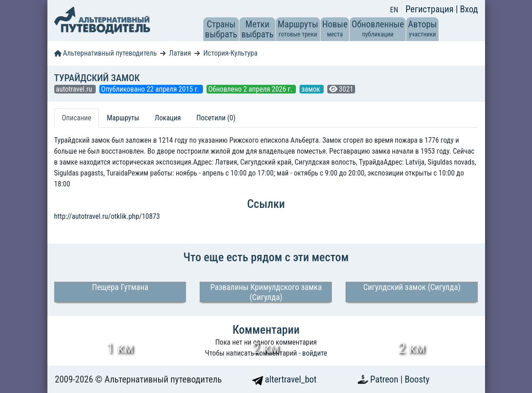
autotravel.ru (75, 89)
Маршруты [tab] (123, 118)
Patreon (385, 379)
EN (394, 10)
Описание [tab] (77, 118)
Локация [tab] (168, 118)
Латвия (180, 53)
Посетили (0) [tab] (216, 118)
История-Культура (230, 53)
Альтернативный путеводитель (106, 53)
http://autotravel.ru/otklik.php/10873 (107, 216)
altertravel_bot (284, 379)
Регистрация (430, 9)
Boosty (417, 379)
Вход (469, 9)
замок (312, 89)
